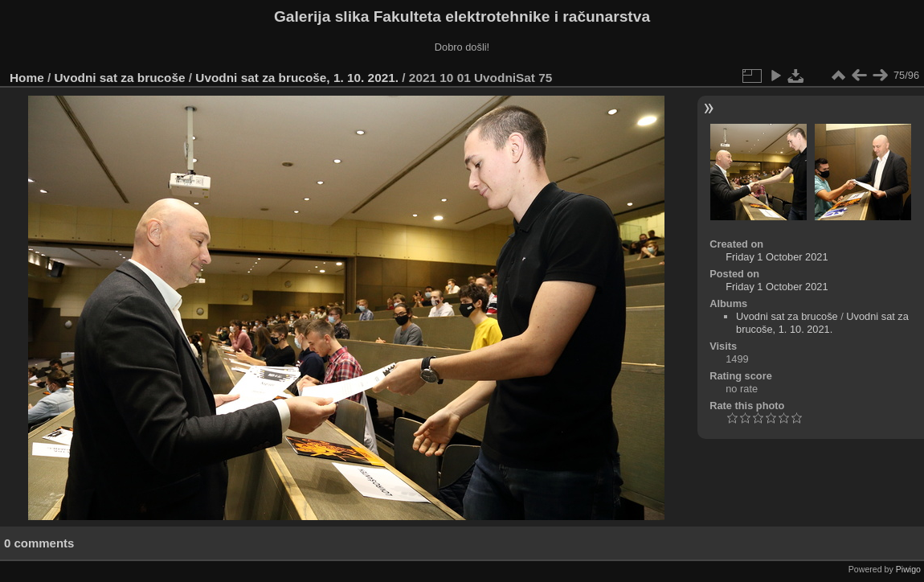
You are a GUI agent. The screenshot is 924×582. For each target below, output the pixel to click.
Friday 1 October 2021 (777, 257)
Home (27, 78)
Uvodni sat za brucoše (120, 78)
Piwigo (908, 569)
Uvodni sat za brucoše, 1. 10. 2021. (297, 78)
